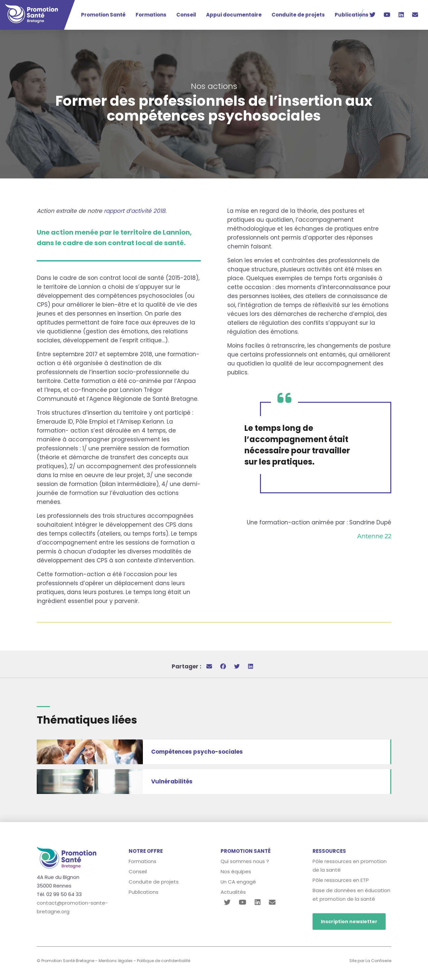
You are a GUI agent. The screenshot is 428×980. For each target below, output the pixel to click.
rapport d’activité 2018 (135, 211)
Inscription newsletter (349, 922)
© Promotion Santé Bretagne (65, 961)
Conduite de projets (298, 15)
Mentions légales (116, 961)
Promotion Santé (103, 15)
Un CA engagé (238, 882)
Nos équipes (236, 871)
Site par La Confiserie (370, 961)
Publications (352, 15)
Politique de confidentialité (164, 961)
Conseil (186, 15)
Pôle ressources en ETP (341, 880)
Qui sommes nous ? (245, 861)
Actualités (233, 892)
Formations (151, 15)
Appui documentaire (234, 15)
